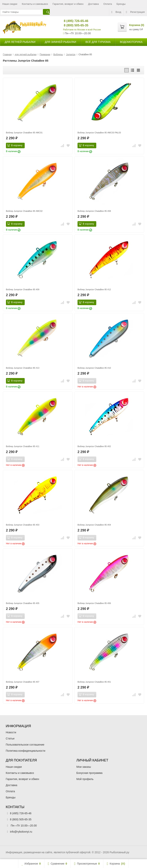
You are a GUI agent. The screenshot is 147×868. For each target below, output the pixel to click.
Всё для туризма (98, 42)
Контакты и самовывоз (35, 4)
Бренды (121, 4)
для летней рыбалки (20, 42)
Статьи (10, 738)
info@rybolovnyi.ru (21, 832)
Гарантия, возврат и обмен (68, 4)
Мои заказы (84, 767)
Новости (11, 732)
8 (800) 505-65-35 (73, 25)
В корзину (15, 145)
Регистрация (135, 12)
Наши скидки (10, 4)
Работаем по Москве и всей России (82, 30)
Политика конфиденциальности (26, 751)
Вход (116, 12)
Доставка (93, 4)
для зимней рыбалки (60, 42)
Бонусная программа (89, 773)
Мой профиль (85, 779)
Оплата (108, 4)
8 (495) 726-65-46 (73, 21)
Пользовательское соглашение (25, 745)
